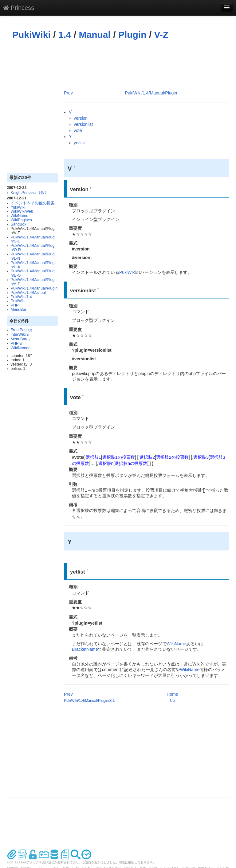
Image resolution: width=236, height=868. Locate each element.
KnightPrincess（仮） (30, 193)
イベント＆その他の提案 (33, 203)
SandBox (19, 224)
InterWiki (20, 334)
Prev (68, 93)
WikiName (20, 216)
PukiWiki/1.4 (21, 297)
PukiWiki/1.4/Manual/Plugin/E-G (33, 273)
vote (78, 130)
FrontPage (22, 330)
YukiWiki (18, 207)
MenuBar (19, 310)
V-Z (161, 35)
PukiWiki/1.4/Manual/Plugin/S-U (33, 239)
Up (172, 701)
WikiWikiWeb (22, 211)
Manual (95, 35)
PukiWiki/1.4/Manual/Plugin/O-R (33, 248)
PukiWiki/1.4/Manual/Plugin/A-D (33, 282)
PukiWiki (31, 35)
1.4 (65, 35)
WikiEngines (21, 220)
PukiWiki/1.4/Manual (28, 293)
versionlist (83, 124)
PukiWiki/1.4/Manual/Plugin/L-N (33, 256)
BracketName (85, 649)
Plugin (132, 35)
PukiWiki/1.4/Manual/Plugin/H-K (33, 265)
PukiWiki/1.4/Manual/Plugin (34, 288)
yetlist (79, 143)
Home (172, 694)
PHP (15, 305)
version (81, 118)
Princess (19, 8)
